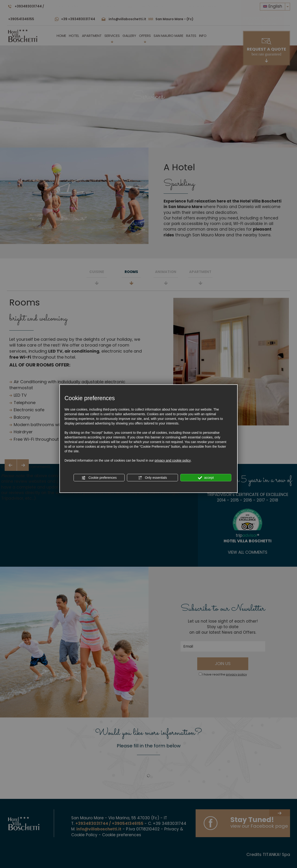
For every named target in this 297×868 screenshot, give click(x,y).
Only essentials (153, 478)
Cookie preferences (99, 478)
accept (206, 478)
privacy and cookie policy (173, 460)
